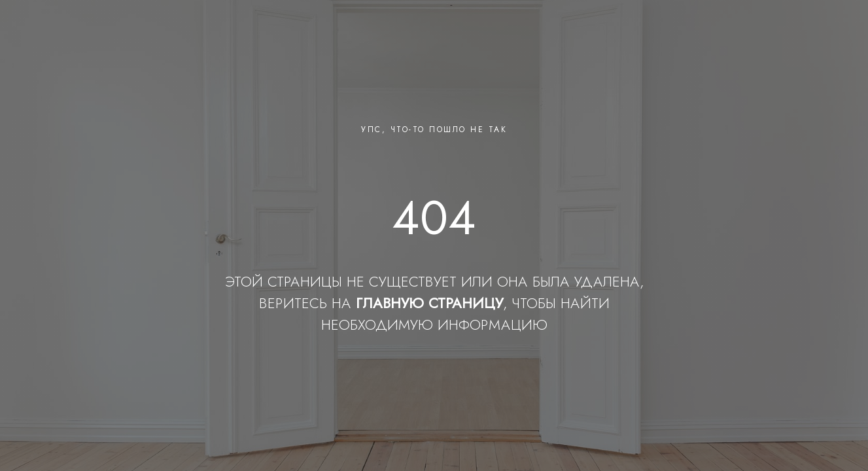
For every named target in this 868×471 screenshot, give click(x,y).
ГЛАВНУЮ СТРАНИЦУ (429, 303)
